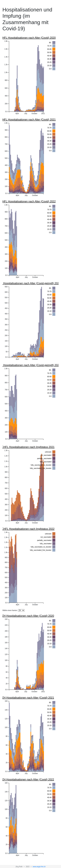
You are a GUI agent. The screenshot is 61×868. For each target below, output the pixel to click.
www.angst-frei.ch (39, 867)
